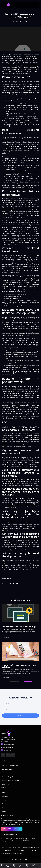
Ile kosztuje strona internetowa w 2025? (13, 854)
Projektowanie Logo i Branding (10, 773)
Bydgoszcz (8, 850)
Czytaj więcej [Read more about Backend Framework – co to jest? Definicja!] (6, 637)
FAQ (3, 808)
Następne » (29, 682)
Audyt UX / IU (6, 785)
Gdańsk (15, 848)
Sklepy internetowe (7, 769)
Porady (4, 800)
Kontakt (4, 812)
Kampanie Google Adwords (10, 777)
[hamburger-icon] (34, 5)
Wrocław (22, 850)
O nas (4, 792)
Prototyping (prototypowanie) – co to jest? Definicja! (19, 666)
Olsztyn (25, 848)
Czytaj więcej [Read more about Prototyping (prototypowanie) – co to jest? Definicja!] (6, 678)
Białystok (31, 848)
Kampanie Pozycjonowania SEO (11, 781)
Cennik (4, 804)
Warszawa (9, 848)
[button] (10, 584)
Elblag (3, 848)
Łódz (20, 848)
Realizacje (5, 796)
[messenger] (20, 866)
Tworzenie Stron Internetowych (11, 765)
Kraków (34, 850)
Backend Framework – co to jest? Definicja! (19, 627)
